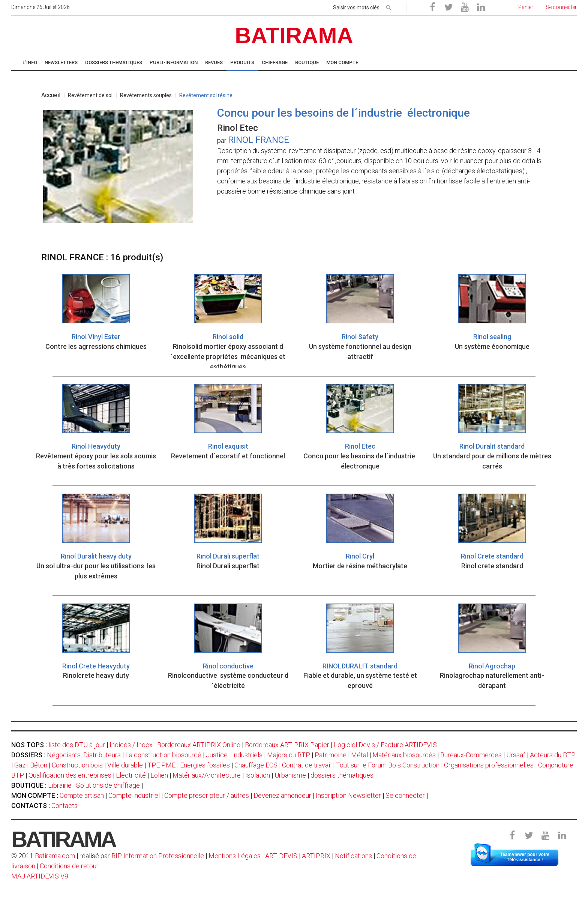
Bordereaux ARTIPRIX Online (199, 745)
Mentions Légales (235, 856)
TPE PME (161, 765)
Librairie (60, 785)
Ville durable (125, 765)
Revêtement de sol (90, 95)
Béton (39, 765)
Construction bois (77, 765)
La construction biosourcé (163, 755)
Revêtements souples (146, 95)
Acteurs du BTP (553, 755)
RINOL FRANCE (259, 140)
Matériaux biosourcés (404, 755)
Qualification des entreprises (70, 775)
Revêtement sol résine (206, 95)
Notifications (354, 856)
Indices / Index (131, 745)
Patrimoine (331, 755)
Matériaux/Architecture (207, 775)
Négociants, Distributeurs (84, 755)
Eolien (159, 775)
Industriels (247, 755)
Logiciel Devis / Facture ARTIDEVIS (385, 745)
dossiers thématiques (342, 775)
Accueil (51, 95)
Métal (359, 755)
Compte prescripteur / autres (207, 795)
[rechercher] (389, 6)
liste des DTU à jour (77, 745)
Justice (217, 755)
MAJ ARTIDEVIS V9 (40, 876)
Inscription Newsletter (348, 795)
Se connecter (405, 795)
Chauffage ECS (256, 765)
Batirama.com (55, 856)
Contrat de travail (307, 765)
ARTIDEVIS (281, 856)
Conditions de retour (69, 866)
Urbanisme (290, 775)
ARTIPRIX (316, 856)
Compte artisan (82, 795)
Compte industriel (134, 795)
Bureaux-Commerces (471, 755)
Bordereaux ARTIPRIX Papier (287, 745)
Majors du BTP (289, 755)
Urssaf (516, 755)
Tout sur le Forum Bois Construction (388, 765)
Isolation (258, 775)
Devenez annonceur (282, 795)
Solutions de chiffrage (108, 785)
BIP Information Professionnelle (158, 856)
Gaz (20, 765)
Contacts (64, 806)
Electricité (131, 775)
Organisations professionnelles (489, 765)
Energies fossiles (205, 765)
